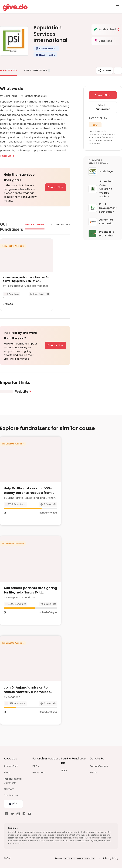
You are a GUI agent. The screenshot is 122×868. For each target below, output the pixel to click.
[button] (46, 49)
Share (104, 71)
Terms (58, 858)
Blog (7, 773)
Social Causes (99, 766)
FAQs (36, 766)
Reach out (39, 773)
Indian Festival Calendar (13, 781)
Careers (9, 789)
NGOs (93, 773)
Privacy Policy (111, 858)
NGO (64, 770)
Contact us (11, 795)
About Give (11, 766)
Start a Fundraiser (103, 107)
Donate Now (56, 187)
